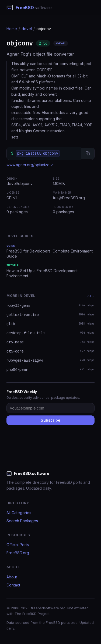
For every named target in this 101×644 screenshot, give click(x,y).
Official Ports (18, 545)
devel (27, 29)
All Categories (19, 513)
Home (12, 29)
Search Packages (22, 521)
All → (91, 296)
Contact (13, 585)
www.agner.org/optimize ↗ (30, 165)
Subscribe (50, 420)
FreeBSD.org (18, 553)
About (12, 577)
